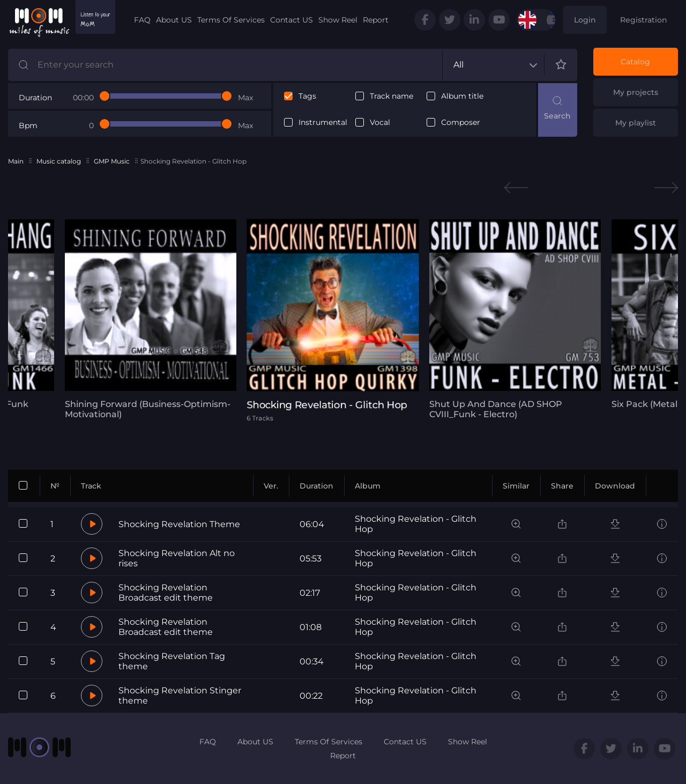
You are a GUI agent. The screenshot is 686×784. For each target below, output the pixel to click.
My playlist (636, 123)
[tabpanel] (147, 319)
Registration (644, 20)
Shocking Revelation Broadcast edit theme (166, 593)
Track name (392, 96)
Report (376, 20)
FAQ (142, 20)
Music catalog (59, 161)
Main (16, 161)
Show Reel (338, 20)
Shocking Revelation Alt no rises (177, 558)
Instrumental (323, 123)
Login (585, 20)
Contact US (292, 20)
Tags (307, 96)
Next (666, 188)
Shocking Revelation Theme (179, 524)
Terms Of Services (231, 20)
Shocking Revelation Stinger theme (180, 696)
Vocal (380, 123)
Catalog (635, 62)
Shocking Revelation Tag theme (172, 661)
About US (174, 20)
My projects (636, 92)
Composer (461, 123)
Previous (516, 188)
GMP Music (112, 161)
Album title (462, 96)
